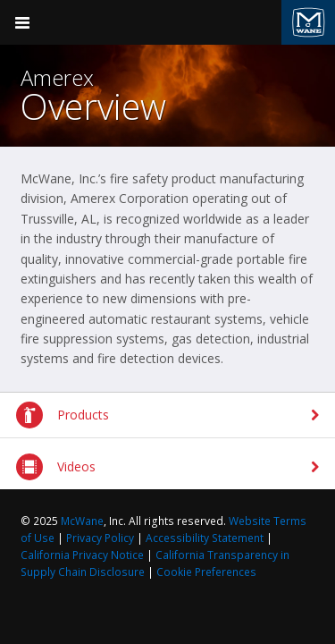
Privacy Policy (100, 538)
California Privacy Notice (82, 555)
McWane (82, 521)
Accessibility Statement (205, 538)
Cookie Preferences (206, 572)
